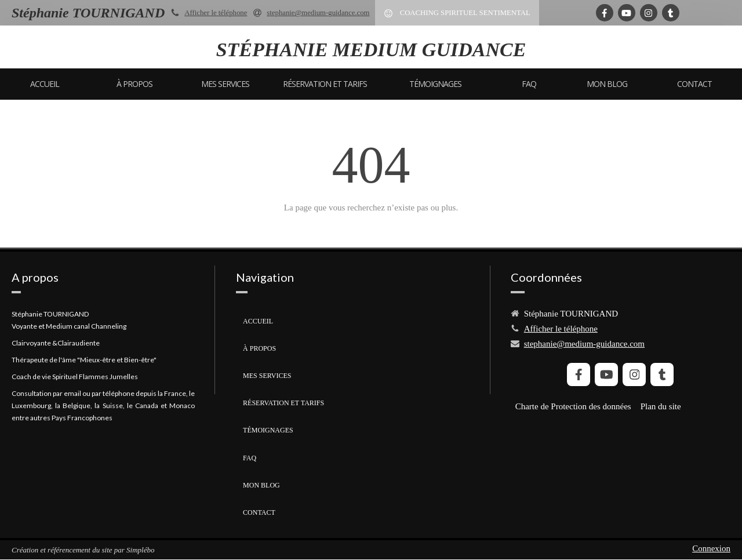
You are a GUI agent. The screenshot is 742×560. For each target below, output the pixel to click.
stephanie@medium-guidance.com (584, 344)
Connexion (711, 548)
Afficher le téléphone (216, 13)
